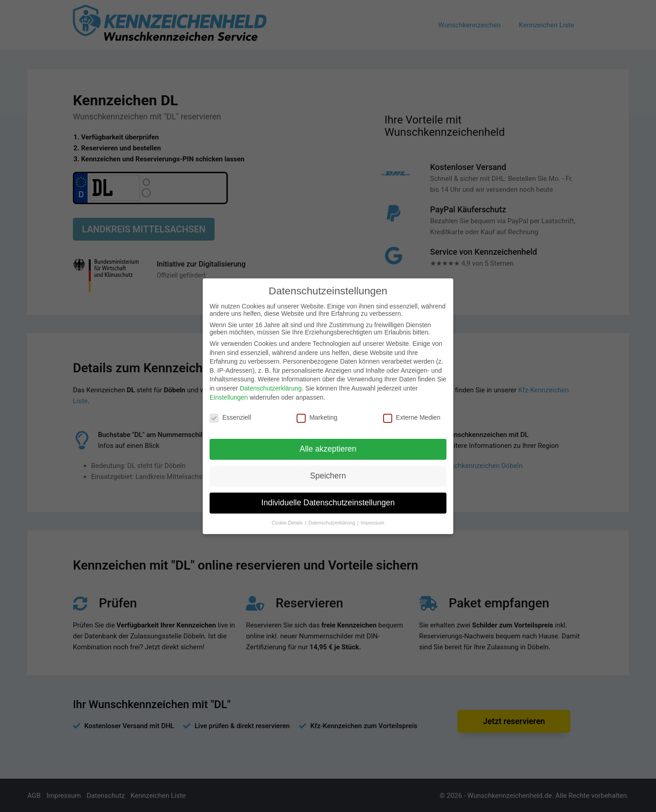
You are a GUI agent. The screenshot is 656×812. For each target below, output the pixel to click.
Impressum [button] (373, 523)
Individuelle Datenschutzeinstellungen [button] (328, 503)
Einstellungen (229, 397)
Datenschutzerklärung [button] (332, 523)
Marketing (317, 417)
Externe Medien (412, 417)
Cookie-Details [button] (288, 523)
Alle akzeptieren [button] (328, 449)
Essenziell (230, 417)
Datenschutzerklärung (271, 388)
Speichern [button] (328, 476)
